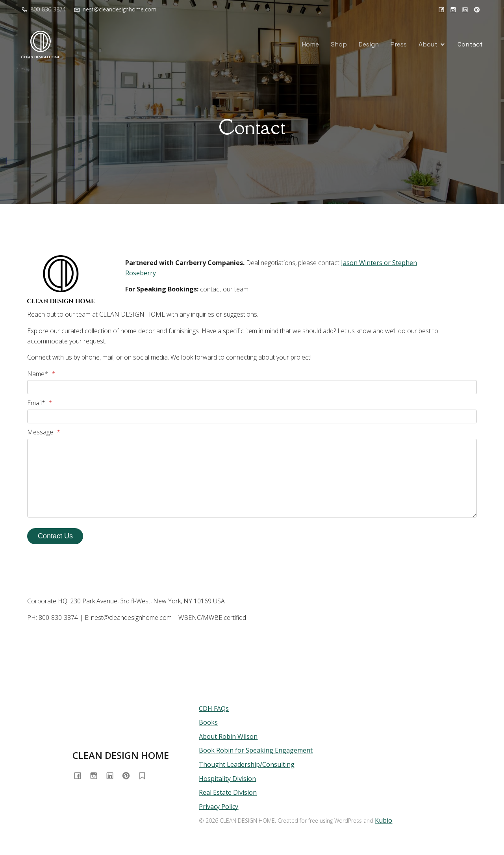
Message (44, 432)
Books (208, 722)
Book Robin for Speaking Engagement (256, 750)
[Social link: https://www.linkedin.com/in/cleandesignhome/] (465, 9)
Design (369, 44)
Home (310, 44)
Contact (470, 44)
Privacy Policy (219, 807)
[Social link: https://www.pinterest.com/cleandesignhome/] (477, 9)
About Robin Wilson (228, 736)
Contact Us (55, 536)
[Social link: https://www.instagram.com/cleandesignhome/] (453, 9)
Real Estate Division (228, 792)
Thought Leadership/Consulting (247, 764)
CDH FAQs (214, 708)
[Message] (252, 478)
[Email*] (252, 417)
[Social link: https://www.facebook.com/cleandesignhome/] (441, 9)
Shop (339, 44)
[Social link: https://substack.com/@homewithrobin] (145, 776)
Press (399, 44)
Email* (40, 403)
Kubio (384, 820)
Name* (41, 374)
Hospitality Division (227, 779)
